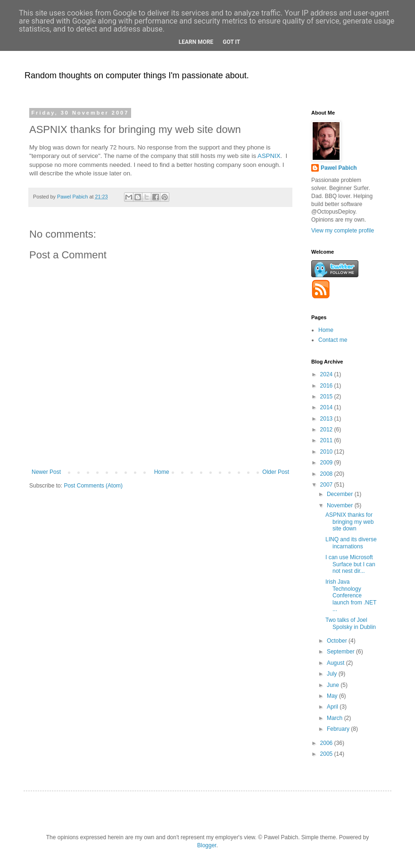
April (333, 707)
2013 (327, 419)
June (334, 685)
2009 (327, 463)
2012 (327, 430)
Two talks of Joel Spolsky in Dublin (351, 623)
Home (162, 472)
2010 (327, 452)
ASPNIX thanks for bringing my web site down (349, 522)
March (336, 718)
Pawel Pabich (339, 168)
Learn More (196, 42)
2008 (327, 474)
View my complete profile (343, 231)
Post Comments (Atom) (93, 486)
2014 (327, 407)
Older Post (276, 472)
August (336, 663)
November (341, 505)
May (333, 696)
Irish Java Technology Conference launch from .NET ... (351, 595)
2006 (327, 743)
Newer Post (46, 472)
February (339, 729)
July (333, 674)
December (341, 494)
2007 (327, 485)
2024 (327, 374)
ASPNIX (269, 156)
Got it (231, 42)
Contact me (333, 340)
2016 (327, 386)
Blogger (207, 845)
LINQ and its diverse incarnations (351, 543)
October (338, 641)
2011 (327, 440)
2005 (327, 754)
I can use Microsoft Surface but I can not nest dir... (350, 564)
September (341, 652)
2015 (327, 397)
